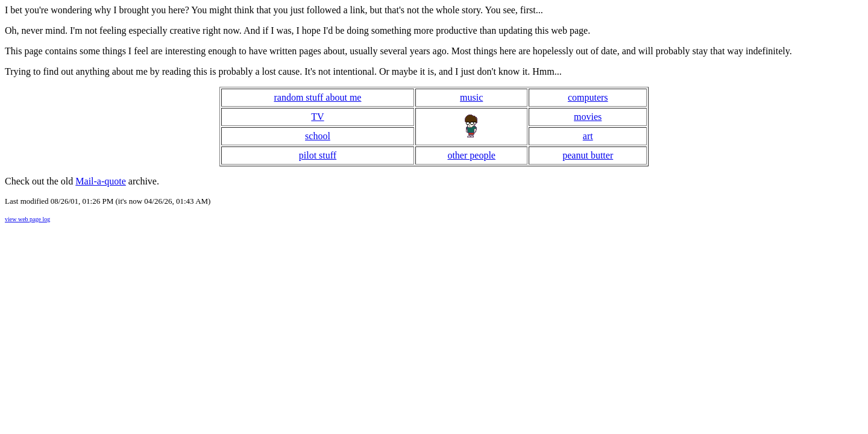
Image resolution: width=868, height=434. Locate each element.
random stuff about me (317, 97)
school (318, 136)
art (588, 136)
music (471, 97)
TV (317, 117)
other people (471, 155)
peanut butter (588, 155)
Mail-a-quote (101, 181)
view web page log (27, 219)
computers (588, 97)
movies (588, 117)
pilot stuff (318, 155)
